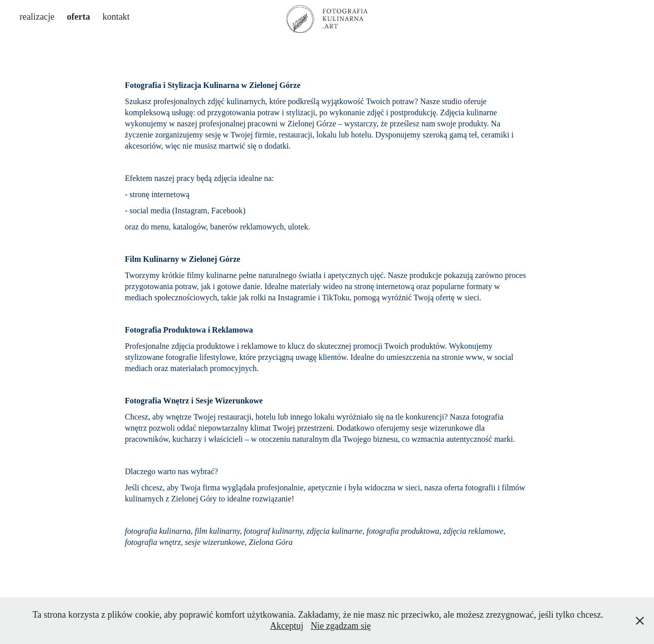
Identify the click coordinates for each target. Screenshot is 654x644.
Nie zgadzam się (341, 626)
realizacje (37, 17)
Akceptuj (287, 626)
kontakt (116, 17)
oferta (78, 17)
